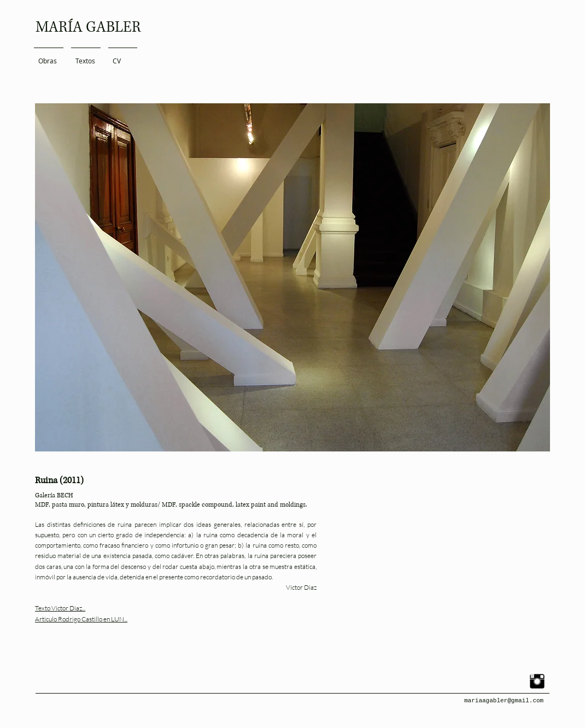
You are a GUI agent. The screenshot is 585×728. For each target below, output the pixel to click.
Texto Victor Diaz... (60, 608)
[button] (292, 277)
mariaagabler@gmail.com (504, 701)
